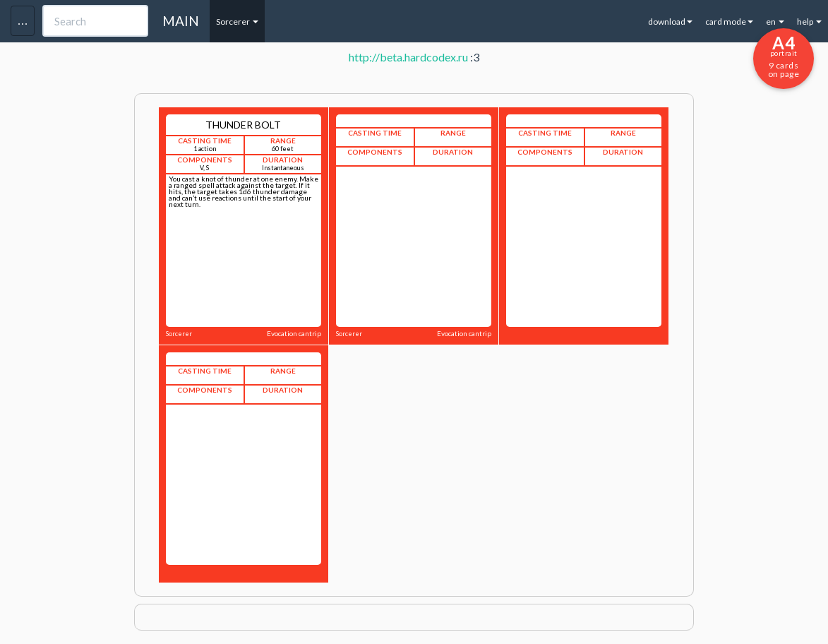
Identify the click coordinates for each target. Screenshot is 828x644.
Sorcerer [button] (237, 22)
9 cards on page (784, 56)
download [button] (670, 22)
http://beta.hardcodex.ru (408, 57)
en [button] (775, 22)
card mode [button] (729, 22)
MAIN (181, 21)
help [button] (809, 22)
